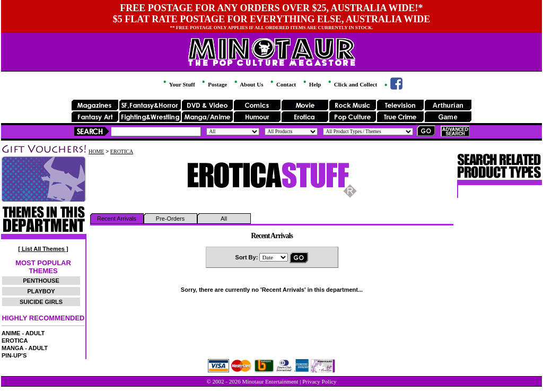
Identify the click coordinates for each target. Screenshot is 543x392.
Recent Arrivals (117, 219)
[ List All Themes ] (43, 249)
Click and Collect (352, 84)
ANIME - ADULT (23, 333)
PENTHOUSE (41, 281)
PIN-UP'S (14, 355)
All (224, 219)
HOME (96, 151)
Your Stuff (178, 84)
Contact (282, 84)
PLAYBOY (41, 291)
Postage (214, 84)
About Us (248, 84)
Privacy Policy (319, 381)
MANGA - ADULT (25, 348)
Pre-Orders (170, 219)
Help (311, 84)
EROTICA (15, 341)
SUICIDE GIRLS (41, 302)
